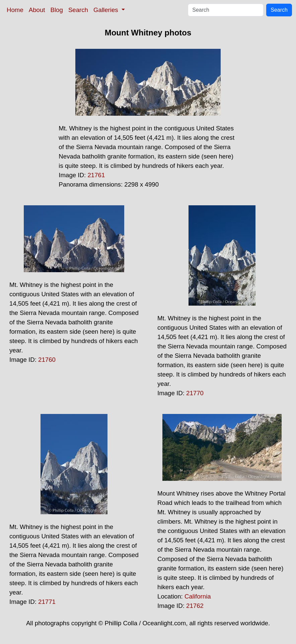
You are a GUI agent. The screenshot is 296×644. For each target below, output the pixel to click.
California (198, 596)
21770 (195, 393)
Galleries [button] (107, 10)
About (37, 10)
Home (15, 10)
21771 (47, 602)
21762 (195, 606)
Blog (57, 10)
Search (78, 10)
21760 (47, 360)
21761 (96, 175)
